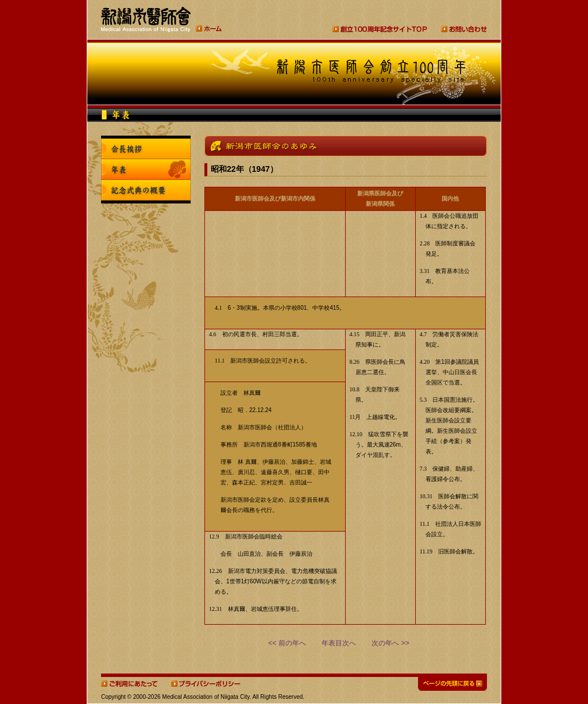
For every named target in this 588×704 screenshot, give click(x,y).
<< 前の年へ (287, 643)
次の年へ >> (390, 643)
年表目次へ (339, 643)
